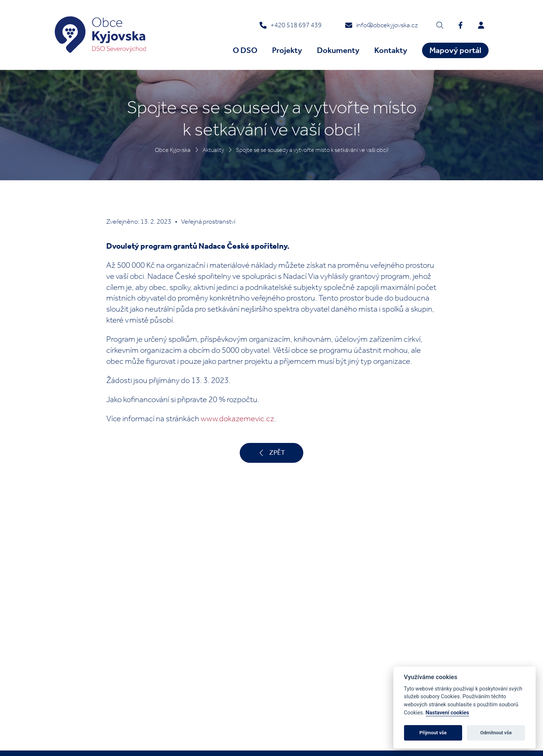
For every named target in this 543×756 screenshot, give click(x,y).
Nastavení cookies (447, 713)
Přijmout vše (433, 733)
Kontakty (391, 50)
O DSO (245, 50)
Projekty (287, 50)
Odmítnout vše (496, 733)
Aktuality (213, 150)
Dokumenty (338, 50)
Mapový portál (455, 50)
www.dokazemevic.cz (237, 419)
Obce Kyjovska (173, 150)
